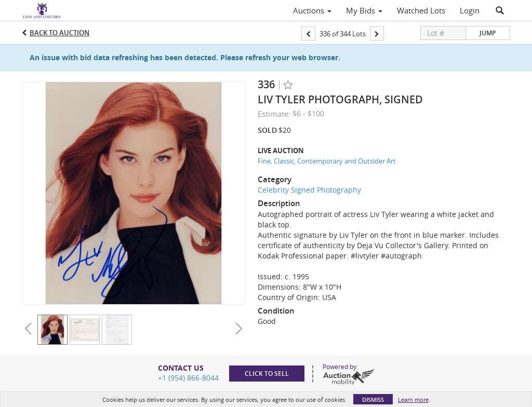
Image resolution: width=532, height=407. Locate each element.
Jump (488, 33)
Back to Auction (59, 33)
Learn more (413, 399)
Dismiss (373, 399)
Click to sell (267, 374)
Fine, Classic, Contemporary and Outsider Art (327, 161)
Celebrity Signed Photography (309, 190)
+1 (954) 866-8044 (188, 378)
